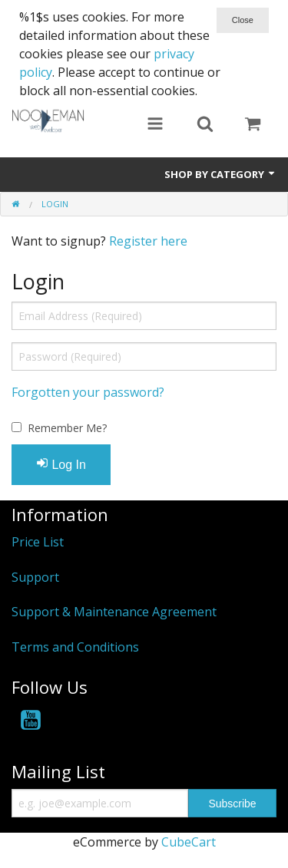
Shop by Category (220, 174)
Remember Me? (67, 428)
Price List (38, 542)
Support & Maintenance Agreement (114, 612)
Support (35, 577)
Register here (148, 241)
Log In (61, 464)
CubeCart (189, 842)
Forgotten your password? (88, 392)
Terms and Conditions (75, 647)
